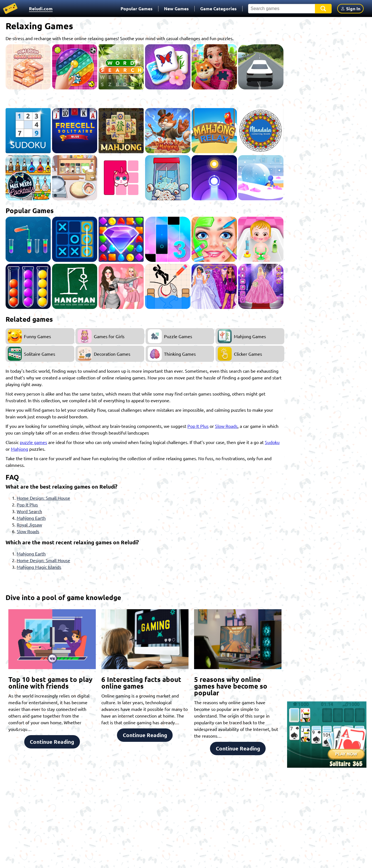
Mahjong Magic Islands (39, 567)
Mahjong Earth (31, 518)
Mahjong (19, 449)
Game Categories (218, 8)
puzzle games (33, 442)
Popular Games (137, 8)
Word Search (29, 511)
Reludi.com (41, 8)
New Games (176, 8)
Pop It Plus (198, 426)
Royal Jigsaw (29, 525)
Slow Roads (226, 426)
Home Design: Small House (43, 498)
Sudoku (272, 442)
